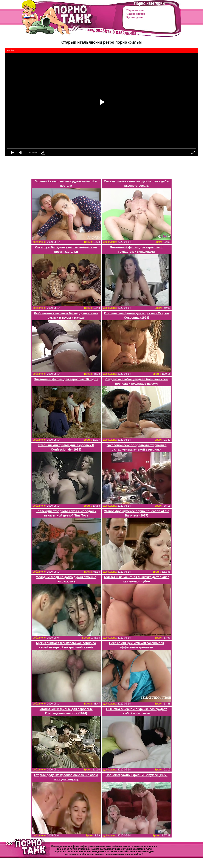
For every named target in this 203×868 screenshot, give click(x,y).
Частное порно (136, 14)
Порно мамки (135, 10)
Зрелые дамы (135, 17)
